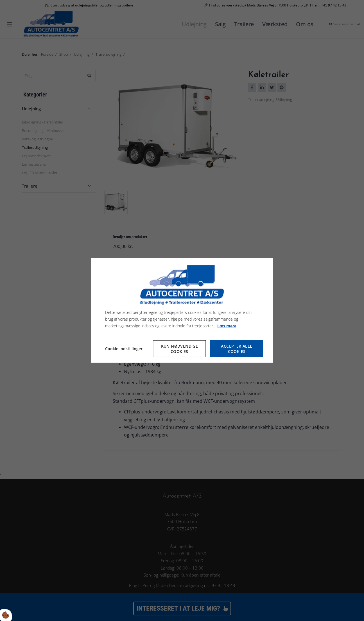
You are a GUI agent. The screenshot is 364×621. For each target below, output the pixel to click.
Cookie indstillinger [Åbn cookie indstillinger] (124, 349)
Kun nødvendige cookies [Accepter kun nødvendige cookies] (180, 349)
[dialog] (182, 310)
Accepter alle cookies (237, 349)
